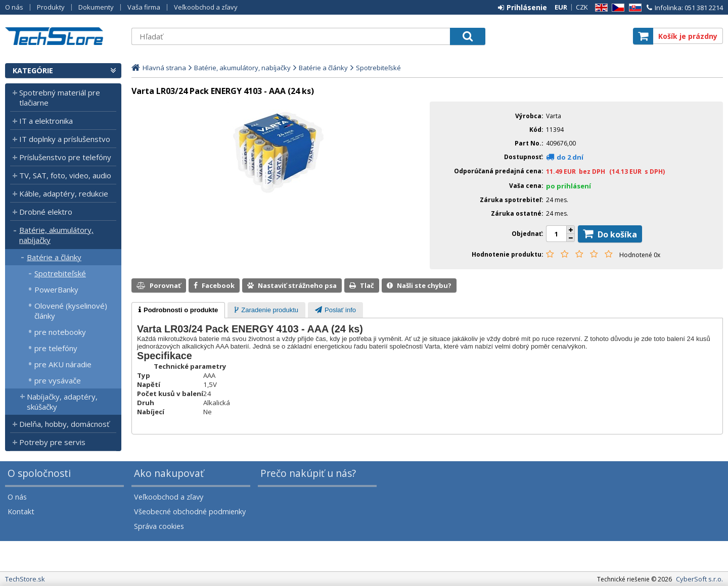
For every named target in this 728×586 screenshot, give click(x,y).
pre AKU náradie (63, 364)
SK (633, 8)
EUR (561, 7)
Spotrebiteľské (60, 273)
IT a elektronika (46, 121)
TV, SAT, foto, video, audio (65, 175)
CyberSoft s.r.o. (699, 579)
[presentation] (178, 310)
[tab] (178, 310)
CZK (582, 7)
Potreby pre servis (52, 442)
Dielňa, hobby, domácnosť (64, 424)
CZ (616, 8)
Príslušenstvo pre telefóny (65, 157)
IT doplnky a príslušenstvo (65, 139)
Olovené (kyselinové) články (71, 311)
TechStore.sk (63, 36)
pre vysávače (58, 380)
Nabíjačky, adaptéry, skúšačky (62, 402)
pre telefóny (56, 348)
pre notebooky (60, 332)
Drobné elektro (46, 212)
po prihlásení (568, 186)
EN (600, 8)
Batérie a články (54, 257)
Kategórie (33, 70)
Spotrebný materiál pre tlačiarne (60, 97)
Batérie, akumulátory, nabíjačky (56, 235)
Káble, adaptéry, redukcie (64, 193)
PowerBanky (56, 289)
